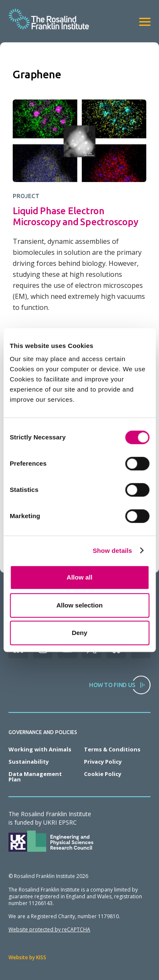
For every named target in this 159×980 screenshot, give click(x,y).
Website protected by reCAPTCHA (49, 929)
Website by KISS (27, 957)
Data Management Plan (35, 777)
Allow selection (79, 605)
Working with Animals (40, 749)
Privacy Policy (103, 762)
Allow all (79, 577)
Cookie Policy (103, 774)
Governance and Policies (43, 732)
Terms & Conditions (112, 749)
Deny (79, 633)
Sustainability (29, 762)
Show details (113, 551)
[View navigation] (145, 22)
